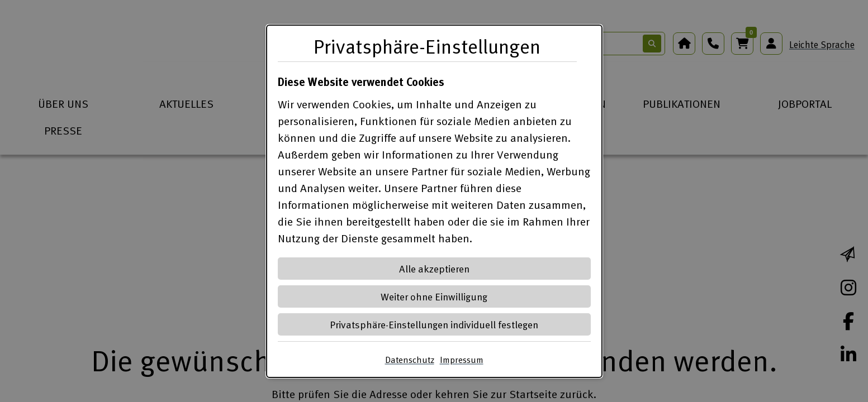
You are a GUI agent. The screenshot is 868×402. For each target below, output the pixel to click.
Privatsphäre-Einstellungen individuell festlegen (434, 324)
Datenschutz (410, 360)
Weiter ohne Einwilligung (434, 296)
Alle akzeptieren (434, 268)
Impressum (462, 360)
